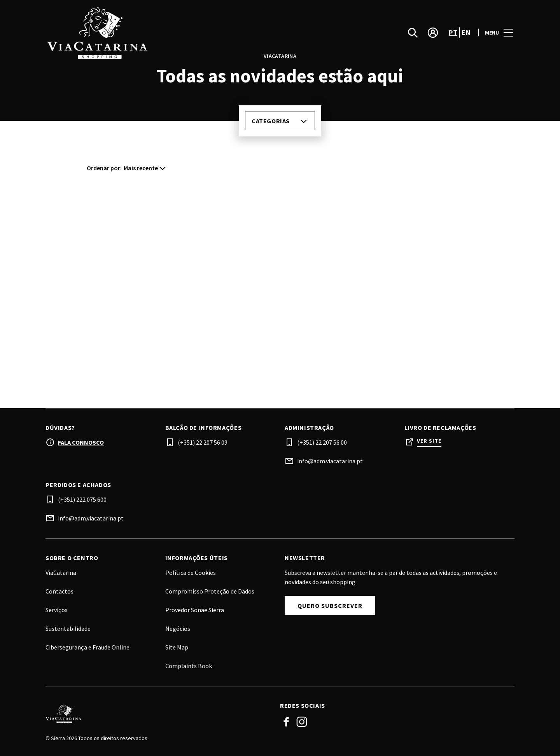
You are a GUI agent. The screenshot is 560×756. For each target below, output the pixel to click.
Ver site (429, 441)
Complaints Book (189, 666)
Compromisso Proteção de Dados (210, 591)
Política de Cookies (191, 573)
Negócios (178, 629)
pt (453, 32)
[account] (433, 33)
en (466, 32)
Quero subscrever (330, 606)
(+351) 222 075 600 (82, 499)
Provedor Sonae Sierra (195, 610)
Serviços (57, 610)
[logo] (164, 32)
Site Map (177, 647)
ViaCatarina (61, 573)
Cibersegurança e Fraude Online (87, 647)
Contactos (59, 591)
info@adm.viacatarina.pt (330, 461)
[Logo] (158, 714)
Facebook (286, 722)
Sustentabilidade (68, 629)
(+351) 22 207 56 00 (322, 442)
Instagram (302, 722)
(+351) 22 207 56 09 (203, 442)
